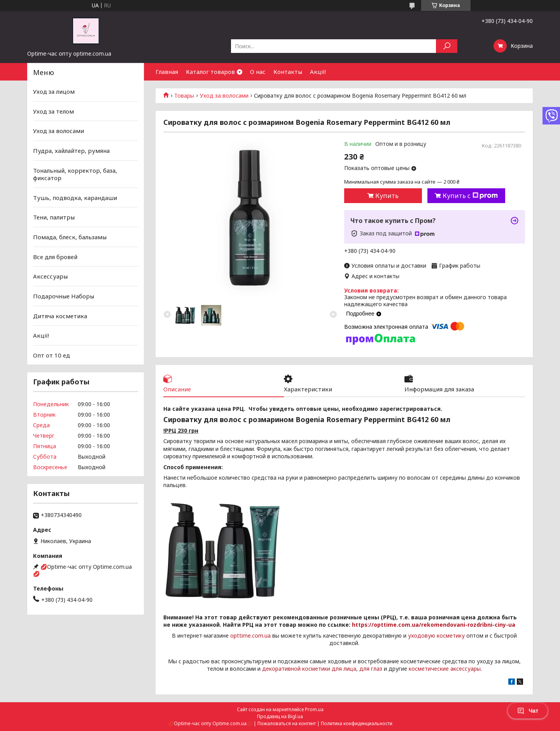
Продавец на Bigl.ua (280, 716)
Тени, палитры (54, 217)
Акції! (318, 72)
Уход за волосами (224, 96)
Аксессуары (50, 276)
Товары (184, 96)
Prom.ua (314, 709)
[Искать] (447, 46)
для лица (344, 669)
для (364, 669)
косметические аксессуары (445, 669)
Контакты (288, 72)
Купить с (470, 196)
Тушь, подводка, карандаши (75, 198)
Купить (387, 196)
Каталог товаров (210, 72)
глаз (377, 669)
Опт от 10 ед (52, 355)
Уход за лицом (54, 91)
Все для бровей (55, 257)
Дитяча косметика (60, 316)
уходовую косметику (436, 635)
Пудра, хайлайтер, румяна (71, 151)
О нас (258, 72)
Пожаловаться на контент (287, 723)
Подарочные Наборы (64, 296)
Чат (528, 711)
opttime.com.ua (250, 635)
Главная (167, 72)
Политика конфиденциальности (357, 723)
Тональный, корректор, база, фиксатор (75, 174)
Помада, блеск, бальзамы (70, 237)
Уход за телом (53, 111)
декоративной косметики (296, 669)
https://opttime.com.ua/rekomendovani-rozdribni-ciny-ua (434, 625)
